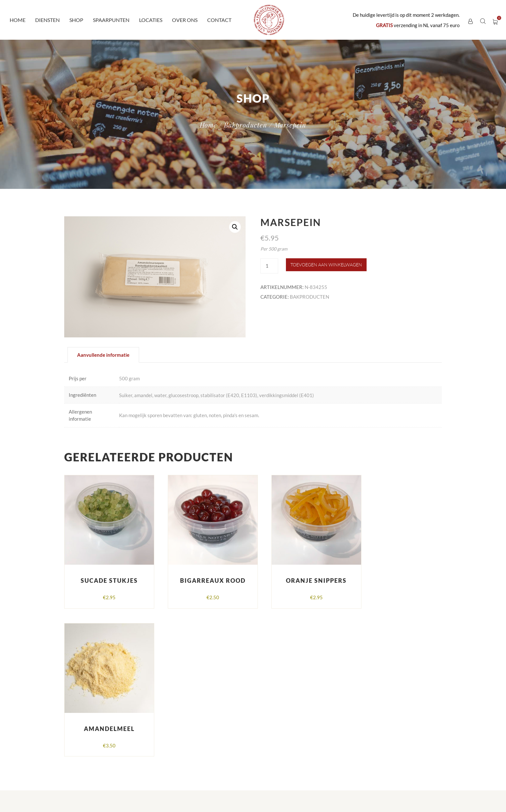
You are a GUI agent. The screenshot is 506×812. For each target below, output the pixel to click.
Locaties (151, 20)
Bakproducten (246, 125)
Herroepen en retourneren (383, 725)
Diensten (47, 20)
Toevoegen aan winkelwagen (326, 265)
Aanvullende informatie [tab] (103, 355)
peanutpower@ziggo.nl (185, 729)
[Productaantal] (269, 266)
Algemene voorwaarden (380, 699)
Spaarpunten (111, 20)
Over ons (185, 20)
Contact (219, 20)
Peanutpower (178, 768)
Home (18, 20)
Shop (76, 20)
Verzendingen (369, 712)
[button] (235, 227)
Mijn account (368, 738)
